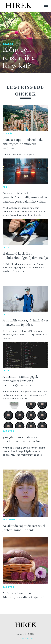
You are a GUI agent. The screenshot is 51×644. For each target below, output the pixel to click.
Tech (6, 187)
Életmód (9, 520)
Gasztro (9, 431)
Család (8, 44)
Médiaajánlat (25, 638)
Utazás (8, 134)
